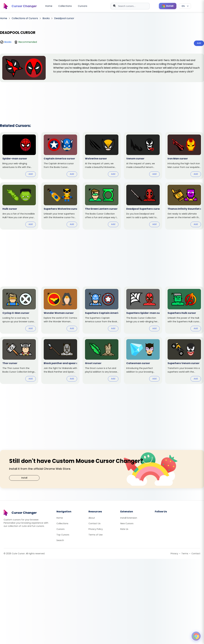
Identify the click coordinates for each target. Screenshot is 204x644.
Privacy (174, 554)
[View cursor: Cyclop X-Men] (19, 310)
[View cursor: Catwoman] (143, 360)
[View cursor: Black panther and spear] (60, 360)
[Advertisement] (102, 99)
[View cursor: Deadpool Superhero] (143, 206)
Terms (185, 554)
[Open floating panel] (196, 636)
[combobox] (130, 6)
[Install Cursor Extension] (168, 6)
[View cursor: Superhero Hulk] (184, 310)
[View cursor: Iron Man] (184, 156)
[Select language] (185, 6)
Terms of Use (96, 535)
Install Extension (129, 518)
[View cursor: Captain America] (60, 156)
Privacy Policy (96, 529)
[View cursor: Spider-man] (19, 156)
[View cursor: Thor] (19, 360)
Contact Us (94, 523)
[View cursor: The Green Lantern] (102, 206)
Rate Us (124, 529)
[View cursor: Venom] (143, 156)
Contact (196, 554)
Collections (65, 6)
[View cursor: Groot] (102, 360)
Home (49, 6)
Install (24, 478)
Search (60, 540)
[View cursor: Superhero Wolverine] (60, 206)
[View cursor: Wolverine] (102, 156)
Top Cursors (63, 535)
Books (8, 42)
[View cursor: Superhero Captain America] (102, 310)
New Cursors (127, 523)
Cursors (83, 6)
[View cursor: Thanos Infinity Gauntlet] (184, 206)
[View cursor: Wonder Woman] (60, 310)
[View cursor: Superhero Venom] (184, 360)
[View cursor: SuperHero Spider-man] (143, 310)
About (92, 518)
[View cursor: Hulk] (19, 206)
